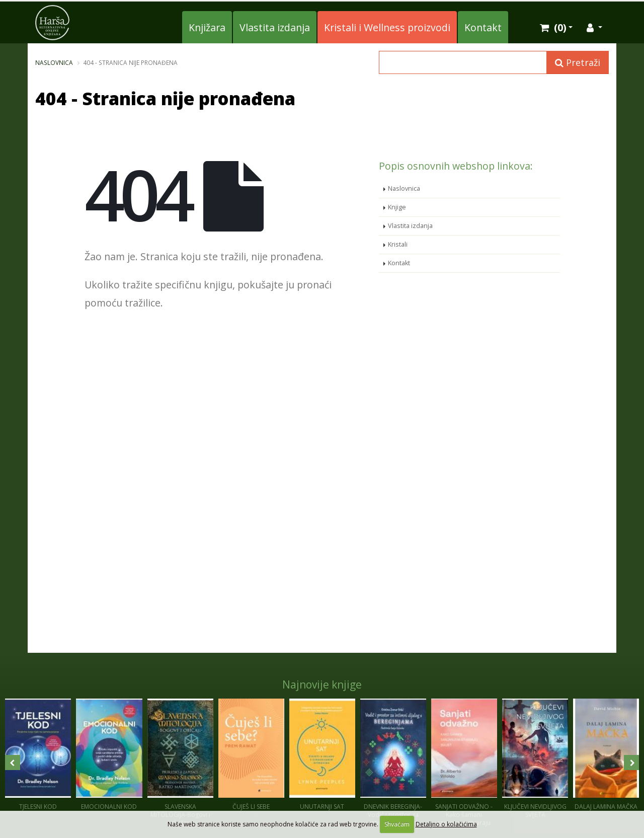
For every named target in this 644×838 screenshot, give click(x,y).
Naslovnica (54, 62)
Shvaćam (397, 824)
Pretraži (578, 62)
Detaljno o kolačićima (446, 824)
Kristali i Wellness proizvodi (387, 27)
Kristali (398, 244)
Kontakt (483, 27)
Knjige (397, 207)
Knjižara (207, 27)
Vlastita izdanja (275, 27)
